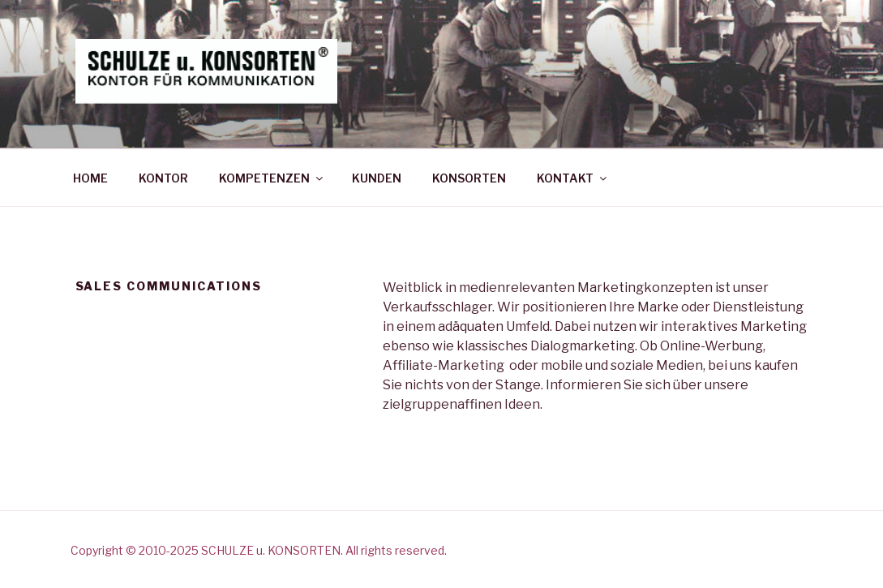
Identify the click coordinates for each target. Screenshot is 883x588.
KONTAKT (573, 178)
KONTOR (163, 178)
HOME (90, 178)
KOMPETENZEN (272, 178)
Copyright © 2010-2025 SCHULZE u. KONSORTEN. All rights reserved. (259, 550)
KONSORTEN (469, 178)
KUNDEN (377, 178)
